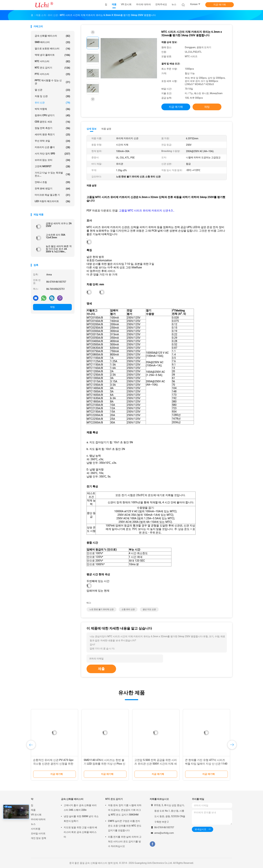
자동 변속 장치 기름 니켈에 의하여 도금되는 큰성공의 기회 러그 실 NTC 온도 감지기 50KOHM (125, 810)
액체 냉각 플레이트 (52, 55)
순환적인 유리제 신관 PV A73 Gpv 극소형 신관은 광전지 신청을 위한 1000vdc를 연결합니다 (53, 764)
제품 (33, 810)
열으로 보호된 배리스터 (52, 49)
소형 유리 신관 (128, 609)
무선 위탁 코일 (52, 141)
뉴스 (33, 824)
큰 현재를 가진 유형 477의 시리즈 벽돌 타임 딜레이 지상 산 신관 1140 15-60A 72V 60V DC (206, 764)
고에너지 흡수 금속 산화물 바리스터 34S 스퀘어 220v (80, 808)
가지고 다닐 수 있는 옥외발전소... (52, 174)
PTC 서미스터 (52, 74)
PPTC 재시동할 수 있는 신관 (52, 82)
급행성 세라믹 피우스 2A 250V (59, 225)
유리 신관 (52, 103)
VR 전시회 (36, 815)
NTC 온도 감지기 (52, 68)
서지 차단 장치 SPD (52, 154)
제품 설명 (106, 129)
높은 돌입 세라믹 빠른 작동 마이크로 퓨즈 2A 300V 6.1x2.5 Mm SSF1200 (59, 249)
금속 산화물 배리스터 (52, 36)
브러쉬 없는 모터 (52, 160)
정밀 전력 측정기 (52, 128)
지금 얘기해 (219, 5)
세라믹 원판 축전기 (52, 135)
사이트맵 (36, 829)
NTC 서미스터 (52, 61)
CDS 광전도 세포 (52, 122)
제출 (101, 669)
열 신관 (52, 90)
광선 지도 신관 (149, 609)
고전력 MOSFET (52, 166)
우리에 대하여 (38, 819)
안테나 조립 (52, 182)
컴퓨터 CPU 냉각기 (52, 115)
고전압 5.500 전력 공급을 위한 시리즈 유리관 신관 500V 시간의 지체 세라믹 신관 (156, 764)
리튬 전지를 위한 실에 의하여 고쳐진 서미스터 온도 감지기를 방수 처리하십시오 (125, 841)
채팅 (52, 307)
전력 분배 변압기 (52, 189)
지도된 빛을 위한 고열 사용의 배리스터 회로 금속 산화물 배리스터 (80, 832)
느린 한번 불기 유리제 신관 (101, 609)
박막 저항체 (52, 109)
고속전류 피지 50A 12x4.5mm (56, 236)
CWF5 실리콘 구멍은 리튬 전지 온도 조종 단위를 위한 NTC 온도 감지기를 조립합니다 (125, 826)
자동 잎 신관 (52, 96)
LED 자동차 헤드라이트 (52, 201)
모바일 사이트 (38, 833)
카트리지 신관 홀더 (52, 147)
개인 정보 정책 (38, 838)
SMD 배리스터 (52, 42)
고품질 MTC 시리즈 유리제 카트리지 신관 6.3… (147, 211)
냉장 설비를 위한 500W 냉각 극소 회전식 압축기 (81, 819)
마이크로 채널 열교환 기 (52, 195)
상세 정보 (92, 129)
